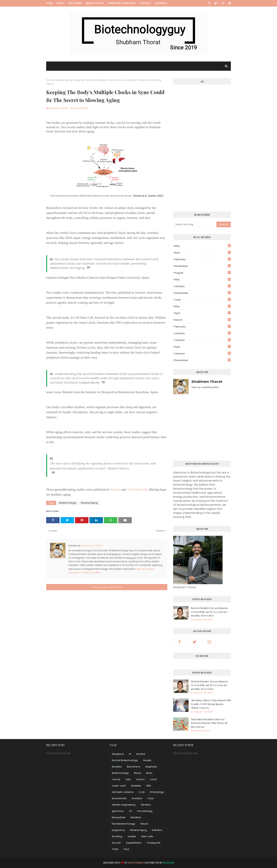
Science (115, 490)
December (203, 293)
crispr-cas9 (119, 786)
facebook (87, 573)
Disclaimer (75, 3)
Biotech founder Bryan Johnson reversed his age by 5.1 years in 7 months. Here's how (209, 612)
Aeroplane (118, 754)
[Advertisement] (202, 146)
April (203, 253)
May (203, 246)
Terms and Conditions (121, 3)
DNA (149, 786)
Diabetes (136, 786)
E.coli (142, 792)
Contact (145, 3)
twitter (97, 573)
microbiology (145, 811)
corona (140, 779)
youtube (150, 569)
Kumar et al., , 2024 (148, 196)
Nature (144, 824)
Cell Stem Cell (137, 490)
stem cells (147, 836)
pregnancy (118, 830)
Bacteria (117, 767)
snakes (132, 836)
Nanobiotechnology (123, 824)
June (203, 300)
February (203, 259)
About (61, 3)
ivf (130, 811)
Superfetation (134, 843)
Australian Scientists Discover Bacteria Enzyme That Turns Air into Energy (209, 723)
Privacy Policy (95, 3)
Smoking (117, 836)
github (140, 569)
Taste (115, 849)
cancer (116, 779)
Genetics (146, 805)
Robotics (157, 830)
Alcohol (141, 754)
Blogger (169, 863)
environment (119, 798)
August (203, 273)
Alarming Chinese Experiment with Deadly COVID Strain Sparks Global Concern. (211, 704)
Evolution (137, 798)
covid (153, 779)
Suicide (116, 843)
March (203, 320)
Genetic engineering (124, 805)
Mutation (136, 817)
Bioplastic (151, 767)
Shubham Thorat (59, 108)
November (203, 266)
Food (151, 798)
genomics (118, 811)
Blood (138, 773)
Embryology (157, 792)
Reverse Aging (64, 80)
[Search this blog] (195, 224)
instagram (75, 573)
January (203, 286)
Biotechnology (68, 503)
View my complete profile (205, 387)
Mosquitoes (119, 817)
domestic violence (123, 792)
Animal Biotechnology (125, 760)
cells (128, 779)
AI (130, 754)
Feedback (161, 3)
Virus (126, 849)
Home (49, 3)
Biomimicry (134, 767)
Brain (149, 773)
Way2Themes (136, 863)
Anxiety (147, 760)
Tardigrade (154, 843)
